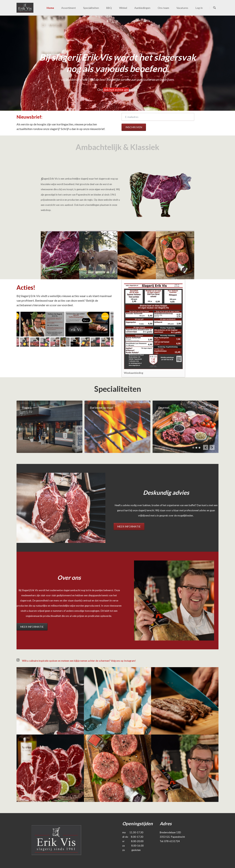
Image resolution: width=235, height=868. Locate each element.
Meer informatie (129, 526)
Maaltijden (199, 448)
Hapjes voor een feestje (196, 448)
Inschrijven (134, 127)
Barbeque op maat (193, 448)
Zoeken (214, 8)
